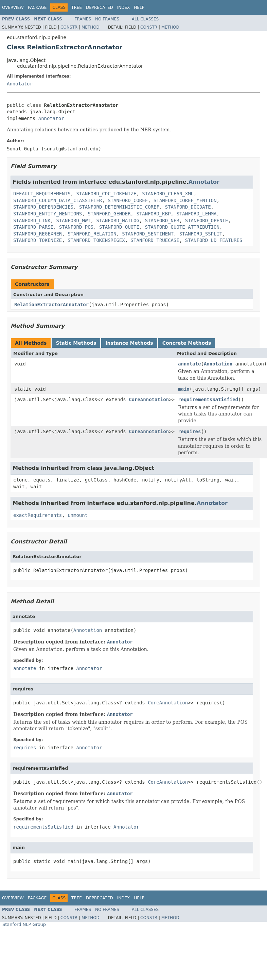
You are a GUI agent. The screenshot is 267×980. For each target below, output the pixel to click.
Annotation (218, 364)
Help (139, 7)
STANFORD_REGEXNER (38, 234)
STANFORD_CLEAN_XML (168, 194)
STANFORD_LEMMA (196, 214)
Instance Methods (129, 343)
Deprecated (100, 7)
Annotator (20, 84)
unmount (78, 515)
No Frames (107, 19)
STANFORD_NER (162, 220)
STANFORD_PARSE (33, 227)
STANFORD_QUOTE (119, 227)
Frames (83, 19)
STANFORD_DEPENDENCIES (43, 207)
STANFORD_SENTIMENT (148, 234)
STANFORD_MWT (73, 220)
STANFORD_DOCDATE (188, 207)
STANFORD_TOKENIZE (38, 240)
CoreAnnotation (149, 399)
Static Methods (76, 343)
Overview (13, 7)
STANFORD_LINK (32, 220)
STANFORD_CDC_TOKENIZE (106, 194)
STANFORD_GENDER (109, 214)
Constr (69, 27)
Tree (77, 7)
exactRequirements (38, 515)
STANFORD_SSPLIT (201, 234)
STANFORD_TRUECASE (155, 240)
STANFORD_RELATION (92, 234)
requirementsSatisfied (208, 399)
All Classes (145, 19)
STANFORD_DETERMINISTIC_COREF (119, 207)
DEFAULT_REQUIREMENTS (42, 194)
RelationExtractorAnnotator (51, 305)
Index (124, 7)
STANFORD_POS (76, 227)
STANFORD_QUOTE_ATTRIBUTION (182, 227)
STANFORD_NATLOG (118, 220)
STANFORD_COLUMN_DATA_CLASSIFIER (58, 200)
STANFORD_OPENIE (207, 220)
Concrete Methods (187, 343)
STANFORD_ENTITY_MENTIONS (48, 214)
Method (91, 27)
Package (37, 7)
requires (189, 431)
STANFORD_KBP (153, 214)
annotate (189, 364)
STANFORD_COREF (128, 200)
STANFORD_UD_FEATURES (214, 240)
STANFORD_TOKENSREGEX (96, 240)
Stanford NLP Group (24, 924)
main (184, 389)
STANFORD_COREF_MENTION (185, 200)
